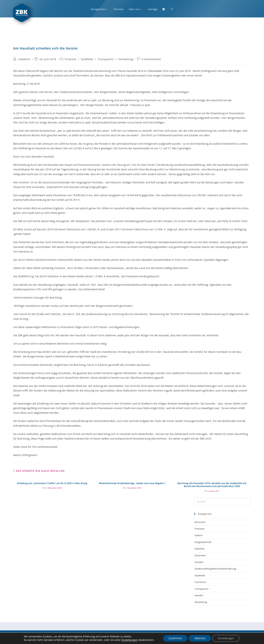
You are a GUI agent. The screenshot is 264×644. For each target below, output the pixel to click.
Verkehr (199, 595)
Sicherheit (200, 555)
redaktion (24, 59)
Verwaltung (126, 59)
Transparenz (106, 59)
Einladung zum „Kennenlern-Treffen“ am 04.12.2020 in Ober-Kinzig (52, 483)
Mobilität (199, 549)
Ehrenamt (200, 522)
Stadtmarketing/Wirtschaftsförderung (215, 569)
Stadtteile (87, 59)
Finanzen (71, 59)
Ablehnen (200, 638)
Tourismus (200, 582)
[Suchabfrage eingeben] (223, 502)
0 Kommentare (151, 59)
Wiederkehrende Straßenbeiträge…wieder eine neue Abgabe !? (132, 483)
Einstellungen (129, 640)
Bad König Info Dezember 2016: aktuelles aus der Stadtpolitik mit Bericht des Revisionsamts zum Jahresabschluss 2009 (212, 485)
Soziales (199, 562)
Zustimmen (175, 638)
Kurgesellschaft (203, 542)
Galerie (198, 535)
